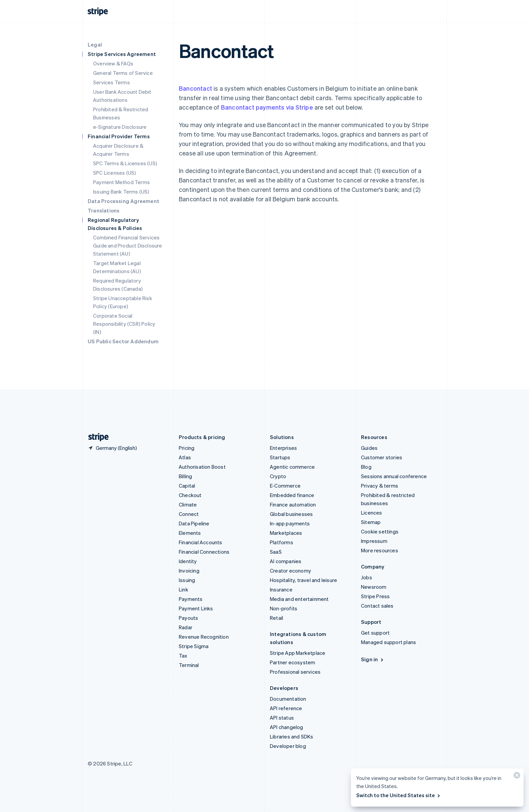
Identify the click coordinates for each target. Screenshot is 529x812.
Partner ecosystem (293, 662)
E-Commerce (285, 486)
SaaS (276, 552)
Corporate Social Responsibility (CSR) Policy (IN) (124, 324)
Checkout (190, 495)
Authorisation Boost (202, 467)
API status (282, 718)
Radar (186, 627)
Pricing (187, 448)
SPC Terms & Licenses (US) (125, 163)
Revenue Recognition (204, 637)
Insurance (281, 589)
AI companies (286, 561)
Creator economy (290, 571)
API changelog (287, 727)
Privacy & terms (380, 486)
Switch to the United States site (399, 795)
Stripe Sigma (194, 646)
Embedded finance (292, 495)
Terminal (189, 665)
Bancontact (196, 88)
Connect (189, 514)
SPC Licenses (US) (115, 173)
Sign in (373, 659)
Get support (375, 633)
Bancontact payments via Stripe (267, 107)
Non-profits (284, 608)
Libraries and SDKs (292, 736)
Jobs (367, 577)
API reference (286, 708)
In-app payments (290, 523)
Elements (190, 533)
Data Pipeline (194, 523)
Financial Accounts (201, 542)
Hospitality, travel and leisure (303, 580)
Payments (191, 599)
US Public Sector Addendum (123, 341)
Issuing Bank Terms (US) (121, 192)
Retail (276, 618)
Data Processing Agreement (123, 201)
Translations (104, 210)
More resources (380, 550)
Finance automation (293, 504)
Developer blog (288, 746)
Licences (372, 513)
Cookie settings (380, 531)
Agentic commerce (292, 467)
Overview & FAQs (113, 63)
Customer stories (382, 457)
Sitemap (371, 522)
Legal (95, 45)
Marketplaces (286, 533)
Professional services (295, 672)
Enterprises (283, 448)
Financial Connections (204, 552)
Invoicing (189, 571)
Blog (366, 467)
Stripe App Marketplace (298, 653)
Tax (183, 656)
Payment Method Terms (121, 182)
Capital (187, 486)
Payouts (188, 618)
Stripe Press (375, 596)
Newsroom (374, 587)
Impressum (374, 541)
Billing (185, 476)
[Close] (516, 777)
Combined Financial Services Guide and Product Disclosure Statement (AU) (128, 245)
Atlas (185, 457)
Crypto (278, 476)
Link (184, 589)
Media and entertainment (299, 599)
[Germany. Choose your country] (112, 448)
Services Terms (112, 82)
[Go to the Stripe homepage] (96, 437)
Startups (280, 457)
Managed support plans (388, 642)
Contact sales (377, 606)
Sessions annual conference (394, 476)
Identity (188, 561)
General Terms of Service (123, 73)
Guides (369, 448)
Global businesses (291, 514)
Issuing (187, 580)
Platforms (282, 542)
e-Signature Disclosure (120, 127)
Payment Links (196, 608)
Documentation (288, 699)
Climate (188, 504)
